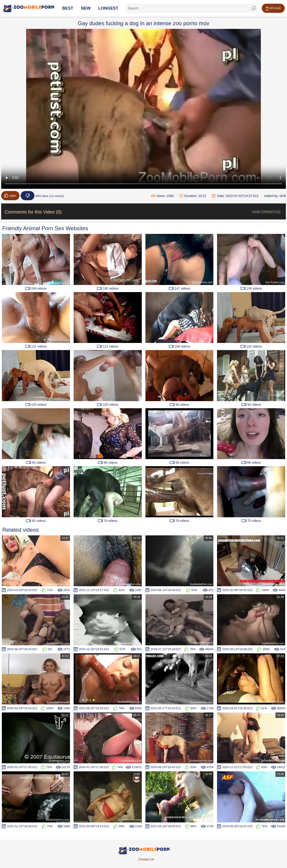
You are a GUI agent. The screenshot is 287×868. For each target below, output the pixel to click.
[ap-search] (192, 8)
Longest (108, 8)
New (86, 8)
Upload (273, 8)
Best (68, 8)
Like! (10, 195)
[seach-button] (254, 8)
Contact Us (146, 859)
